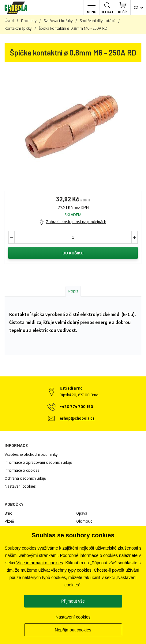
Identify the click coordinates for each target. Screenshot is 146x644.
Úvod (9, 21)
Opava (82, 513)
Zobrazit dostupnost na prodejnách (76, 222)
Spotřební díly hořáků (98, 21)
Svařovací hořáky (58, 21)
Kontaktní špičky (18, 28)
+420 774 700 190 (76, 407)
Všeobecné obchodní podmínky (31, 454)
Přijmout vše (73, 601)
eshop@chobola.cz (77, 418)
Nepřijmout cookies (73, 630)
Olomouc (84, 521)
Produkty (29, 21)
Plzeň (9, 521)
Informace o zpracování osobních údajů (38, 462)
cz (136, 8)
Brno (9, 513)
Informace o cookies (22, 470)
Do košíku (73, 253)
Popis (73, 291)
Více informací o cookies (40, 563)
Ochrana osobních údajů (25, 478)
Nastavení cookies (20, 486)
